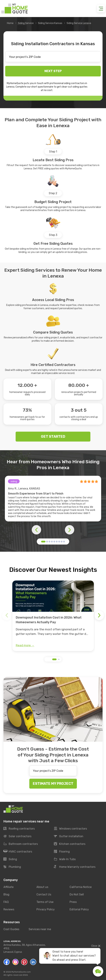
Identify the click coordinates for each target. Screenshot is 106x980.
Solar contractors (17, 836)
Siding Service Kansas (50, 23)
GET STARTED (53, 437)
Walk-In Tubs (65, 859)
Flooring (62, 852)
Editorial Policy (79, 909)
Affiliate (9, 887)
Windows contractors (70, 829)
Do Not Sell (77, 894)
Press (73, 902)
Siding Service (26, 23)
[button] (43, 542)
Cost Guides (11, 929)
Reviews (9, 909)
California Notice (81, 887)
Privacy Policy (46, 909)
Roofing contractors (19, 829)
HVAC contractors (18, 852)
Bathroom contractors (21, 844)
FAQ (6, 902)
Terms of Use (45, 902)
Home (10, 23)
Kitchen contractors (70, 844)
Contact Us (44, 894)
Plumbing (12, 867)
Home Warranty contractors (75, 867)
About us (42, 887)
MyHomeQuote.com (21, 972)
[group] (53, 616)
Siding (10, 859)
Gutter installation (69, 836)
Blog (6, 894)
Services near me (40, 929)
